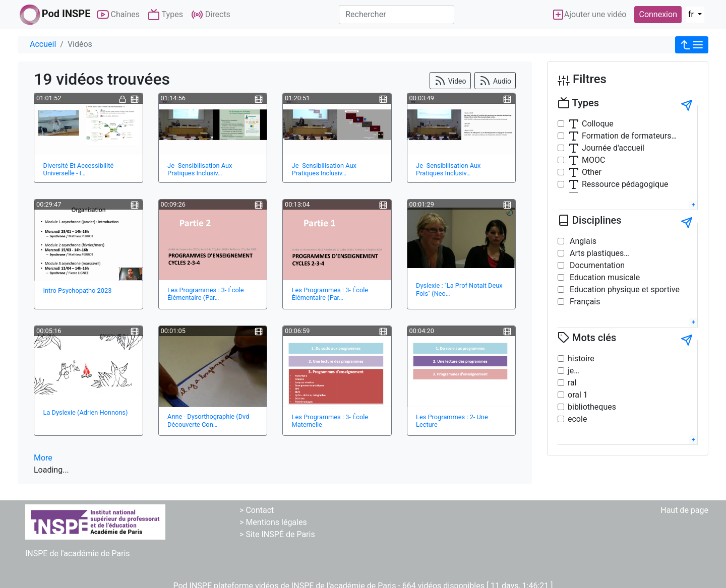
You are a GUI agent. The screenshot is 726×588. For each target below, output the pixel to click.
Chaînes (118, 15)
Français (584, 302)
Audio (495, 81)
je (571, 371)
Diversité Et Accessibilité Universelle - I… (79, 169)
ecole (577, 419)
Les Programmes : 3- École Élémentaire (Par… (206, 294)
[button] (692, 45)
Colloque (591, 124)
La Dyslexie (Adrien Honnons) (86, 412)
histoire (581, 358)
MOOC (586, 160)
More (43, 458)
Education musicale (604, 277)
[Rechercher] (397, 15)
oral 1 (578, 395)
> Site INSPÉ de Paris (277, 534)
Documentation (596, 265)
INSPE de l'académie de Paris (78, 553)
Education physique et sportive (624, 289)
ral (572, 383)
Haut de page (684, 510)
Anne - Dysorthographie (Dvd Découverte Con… (208, 420)
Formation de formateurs (620, 136)
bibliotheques (592, 407)
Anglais (582, 241)
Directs (211, 15)
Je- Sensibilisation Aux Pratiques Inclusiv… (200, 169)
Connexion (658, 14)
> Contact (257, 510)
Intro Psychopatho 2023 (78, 290)
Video (450, 81)
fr (692, 14)
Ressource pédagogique (618, 184)
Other (585, 172)
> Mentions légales (273, 522)
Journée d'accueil (606, 148)
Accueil (43, 44)
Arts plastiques (596, 253)
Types (165, 15)
